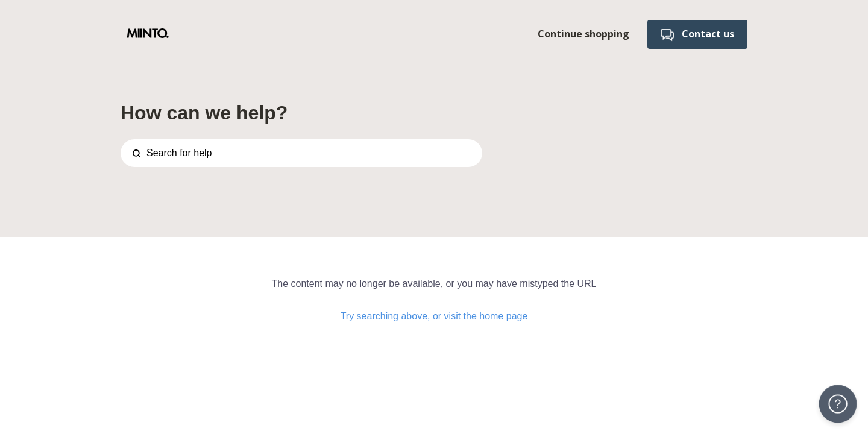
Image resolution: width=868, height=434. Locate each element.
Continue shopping (583, 34)
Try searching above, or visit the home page (434, 316)
